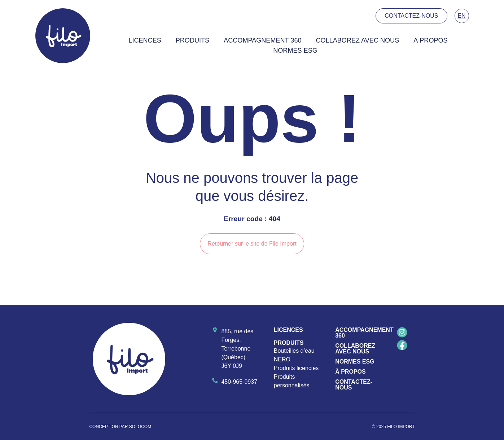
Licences (145, 40)
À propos (430, 40)
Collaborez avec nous (358, 40)
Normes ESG (295, 50)
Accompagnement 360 (262, 40)
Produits (192, 40)
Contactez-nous (354, 385)
